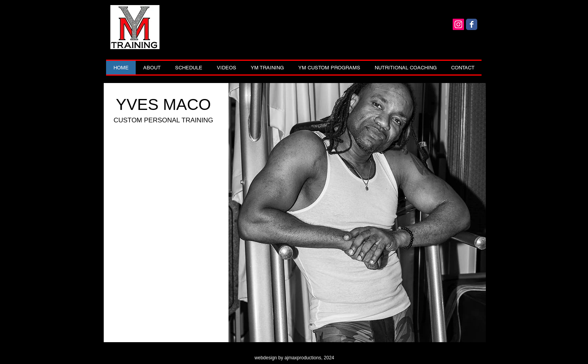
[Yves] (472, 24)
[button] (267, 68)
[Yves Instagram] (458, 24)
